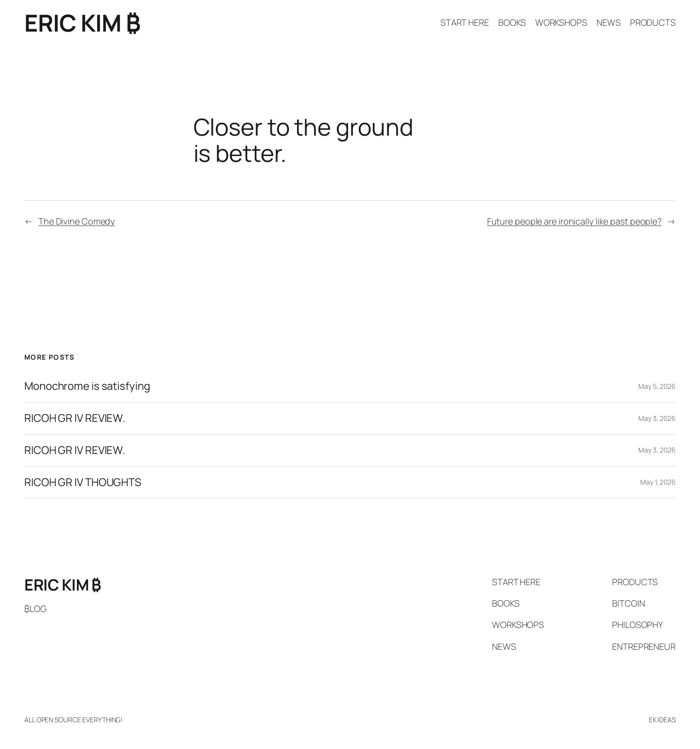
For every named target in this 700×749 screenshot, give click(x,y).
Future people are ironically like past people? (574, 221)
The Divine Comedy (77, 221)
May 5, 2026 (657, 386)
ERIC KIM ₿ (82, 23)
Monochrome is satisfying (87, 386)
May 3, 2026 (657, 418)
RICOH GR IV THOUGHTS (83, 482)
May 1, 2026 (658, 482)
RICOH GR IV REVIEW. (75, 418)
